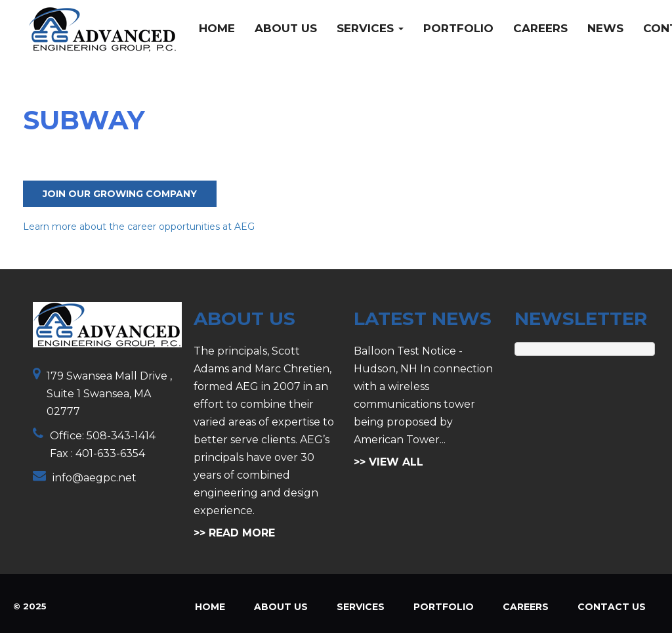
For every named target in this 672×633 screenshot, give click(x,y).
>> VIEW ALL (388, 462)
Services (370, 28)
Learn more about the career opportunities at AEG (139, 227)
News (605, 28)
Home (217, 28)
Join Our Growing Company (120, 194)
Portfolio (458, 28)
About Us (286, 28)
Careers (540, 28)
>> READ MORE (234, 533)
